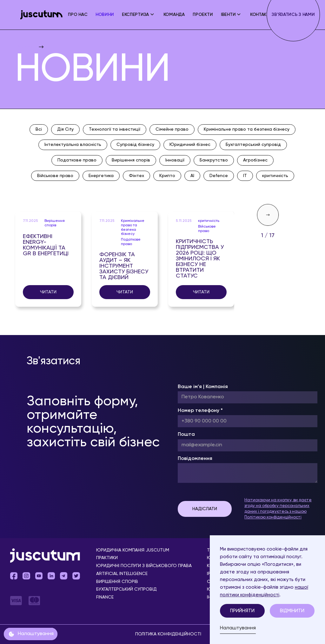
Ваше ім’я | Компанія (203, 387)
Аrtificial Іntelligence (122, 574)
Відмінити (292, 611)
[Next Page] (268, 215)
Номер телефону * (200, 411)
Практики (107, 558)
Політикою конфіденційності (273, 517)
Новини (105, 15)
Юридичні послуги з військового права (144, 566)
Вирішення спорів (117, 582)
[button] (139, 15)
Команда (174, 15)
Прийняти (242, 611)
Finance (105, 597)
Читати (48, 292)
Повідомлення (195, 459)
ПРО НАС (78, 15)
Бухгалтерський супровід (126, 589)
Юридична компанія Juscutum (133, 550)
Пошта (186, 435)
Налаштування (238, 628)
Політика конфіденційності (168, 634)
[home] (41, 15)
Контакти (261, 15)
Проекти (203, 15)
